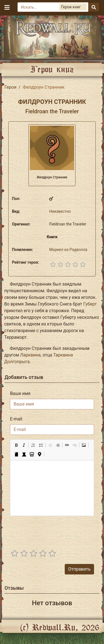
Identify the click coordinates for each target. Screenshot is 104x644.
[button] (16, 445)
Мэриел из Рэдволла (68, 250)
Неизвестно (60, 211)
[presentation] (52, 531)
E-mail (16, 419)
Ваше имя (20, 393)
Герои (10, 87)
